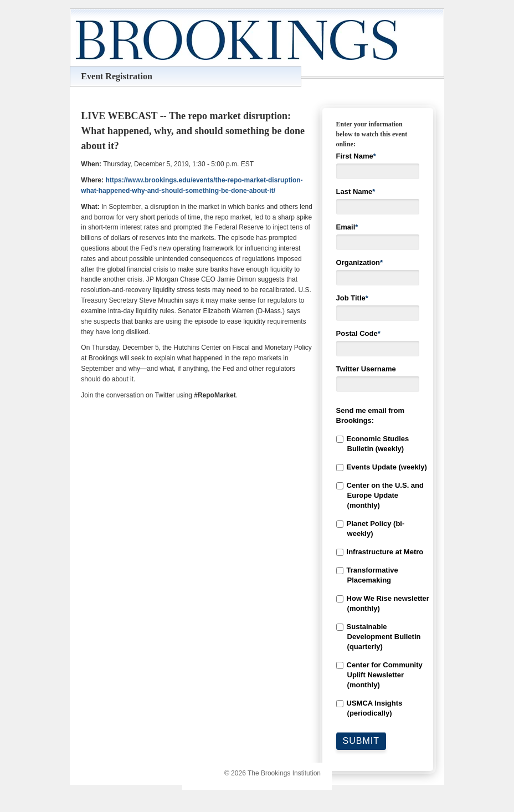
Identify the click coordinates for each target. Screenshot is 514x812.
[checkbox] (378, 576)
